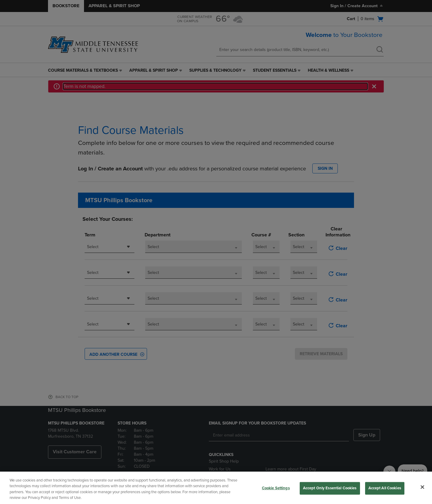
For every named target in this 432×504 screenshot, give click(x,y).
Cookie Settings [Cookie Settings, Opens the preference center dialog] (276, 488)
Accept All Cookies (385, 488)
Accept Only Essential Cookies (330, 488)
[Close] (422, 487)
